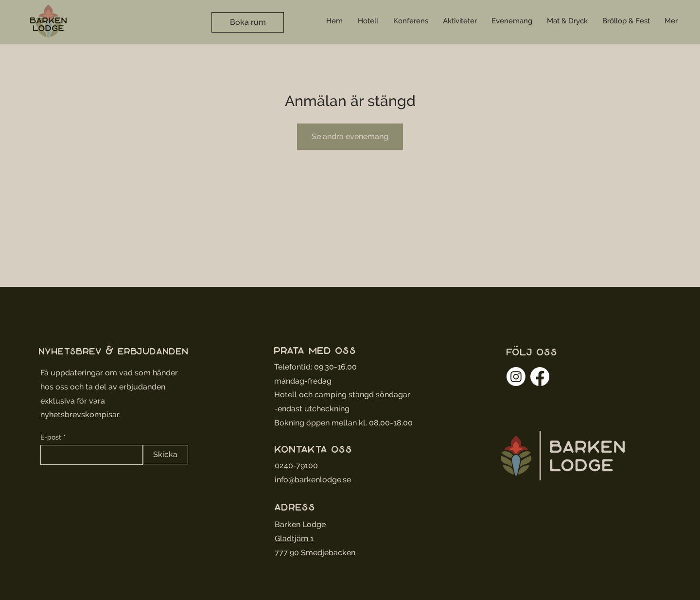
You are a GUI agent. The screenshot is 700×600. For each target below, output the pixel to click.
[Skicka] (166, 455)
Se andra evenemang (350, 136)
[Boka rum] (248, 22)
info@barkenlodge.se (313, 480)
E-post (51, 437)
